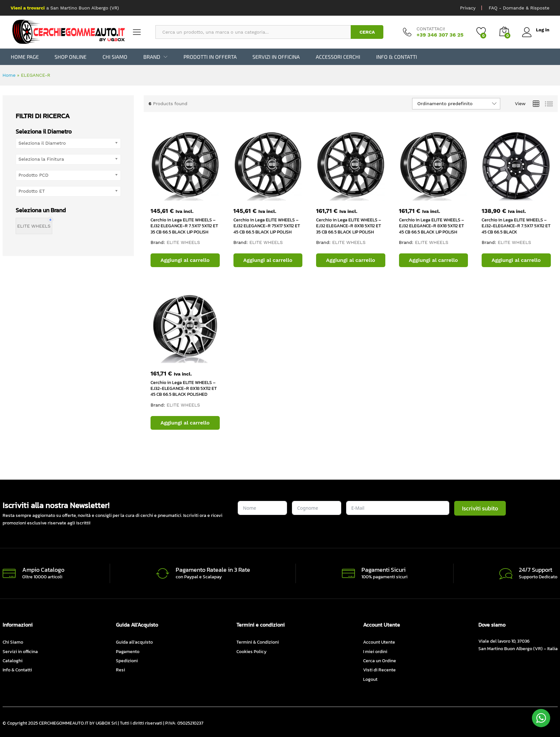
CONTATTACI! (431, 29)
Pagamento (128, 651)
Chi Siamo (115, 57)
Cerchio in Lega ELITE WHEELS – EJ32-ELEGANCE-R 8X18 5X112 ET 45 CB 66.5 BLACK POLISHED (184, 388)
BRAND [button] (152, 57)
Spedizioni (127, 661)
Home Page (25, 57)
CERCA (367, 32)
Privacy (468, 8)
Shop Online (71, 57)
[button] (185, 260)
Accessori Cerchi (338, 57)
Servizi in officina (276, 57)
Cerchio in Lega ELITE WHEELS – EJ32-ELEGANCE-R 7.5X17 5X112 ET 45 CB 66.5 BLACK (516, 226)
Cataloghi (13, 661)
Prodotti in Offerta (210, 57)
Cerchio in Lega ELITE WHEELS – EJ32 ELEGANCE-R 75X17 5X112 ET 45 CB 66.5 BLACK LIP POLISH (267, 226)
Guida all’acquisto (134, 642)
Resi (120, 670)
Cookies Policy (251, 651)
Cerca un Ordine (380, 661)
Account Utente (379, 642)
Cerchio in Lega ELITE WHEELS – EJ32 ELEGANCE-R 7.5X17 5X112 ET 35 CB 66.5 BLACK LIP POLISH (184, 226)
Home (9, 75)
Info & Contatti (397, 57)
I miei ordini (375, 651)
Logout (370, 679)
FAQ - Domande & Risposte (519, 8)
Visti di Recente (379, 670)
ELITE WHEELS (183, 242)
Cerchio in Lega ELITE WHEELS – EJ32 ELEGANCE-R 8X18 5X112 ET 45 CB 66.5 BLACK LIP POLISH (432, 226)
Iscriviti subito (480, 508)
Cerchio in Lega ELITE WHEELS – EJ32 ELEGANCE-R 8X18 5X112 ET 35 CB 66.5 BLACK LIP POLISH (349, 226)
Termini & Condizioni (258, 642)
